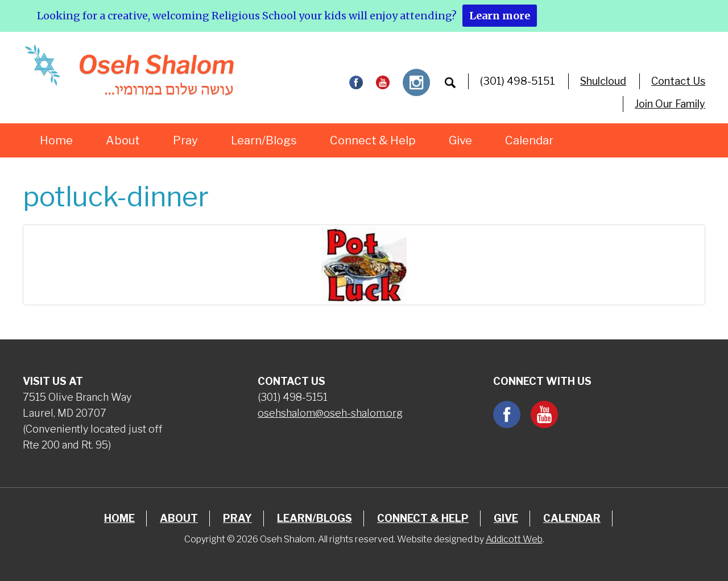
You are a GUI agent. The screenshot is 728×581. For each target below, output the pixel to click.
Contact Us (678, 81)
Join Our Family (670, 104)
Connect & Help (373, 140)
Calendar (529, 140)
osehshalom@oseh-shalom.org (330, 413)
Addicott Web (514, 539)
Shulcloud (603, 81)
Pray (185, 140)
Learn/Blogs (264, 140)
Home (56, 140)
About (123, 140)
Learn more (500, 16)
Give (460, 140)
